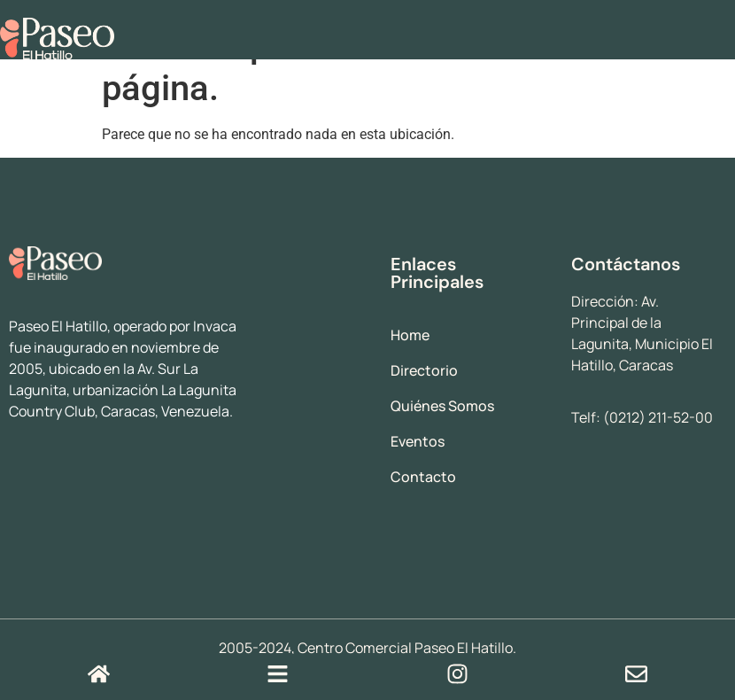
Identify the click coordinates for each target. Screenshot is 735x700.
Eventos (418, 441)
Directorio (424, 370)
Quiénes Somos (442, 406)
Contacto (423, 477)
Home (410, 335)
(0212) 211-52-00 (658, 417)
